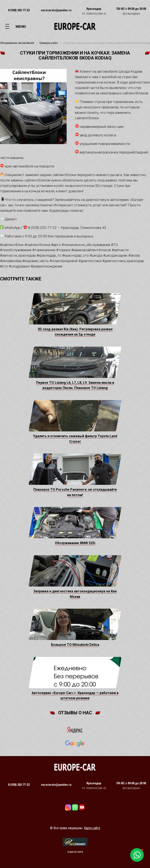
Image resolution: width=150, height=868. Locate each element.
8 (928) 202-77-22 (19, 10)
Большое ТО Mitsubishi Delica (75, 645)
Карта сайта (92, 828)
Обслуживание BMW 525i (75, 543)
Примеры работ (49, 43)
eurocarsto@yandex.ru (56, 10)
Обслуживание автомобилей (17, 43)
